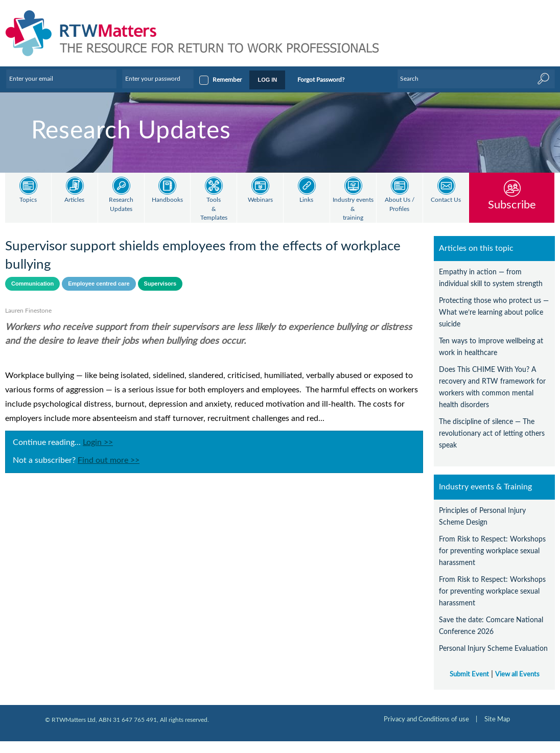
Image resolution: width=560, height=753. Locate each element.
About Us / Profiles (400, 205)
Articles (74, 200)
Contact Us (446, 200)
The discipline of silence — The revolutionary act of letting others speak (492, 433)
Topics (28, 200)
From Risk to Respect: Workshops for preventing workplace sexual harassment (492, 551)
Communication (32, 284)
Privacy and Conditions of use (426, 719)
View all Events (517, 674)
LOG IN (267, 80)
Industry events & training (353, 209)
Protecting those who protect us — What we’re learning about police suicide (494, 312)
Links (306, 200)
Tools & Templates (214, 209)
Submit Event (469, 674)
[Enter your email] (61, 79)
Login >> (98, 442)
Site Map (497, 719)
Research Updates (121, 205)
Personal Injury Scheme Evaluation (493, 649)
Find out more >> (109, 460)
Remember (227, 80)
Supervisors (160, 284)
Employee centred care (99, 284)
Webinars (260, 200)
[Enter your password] (158, 79)
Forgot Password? (321, 80)
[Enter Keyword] (476, 79)
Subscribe (512, 205)
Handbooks (167, 200)
